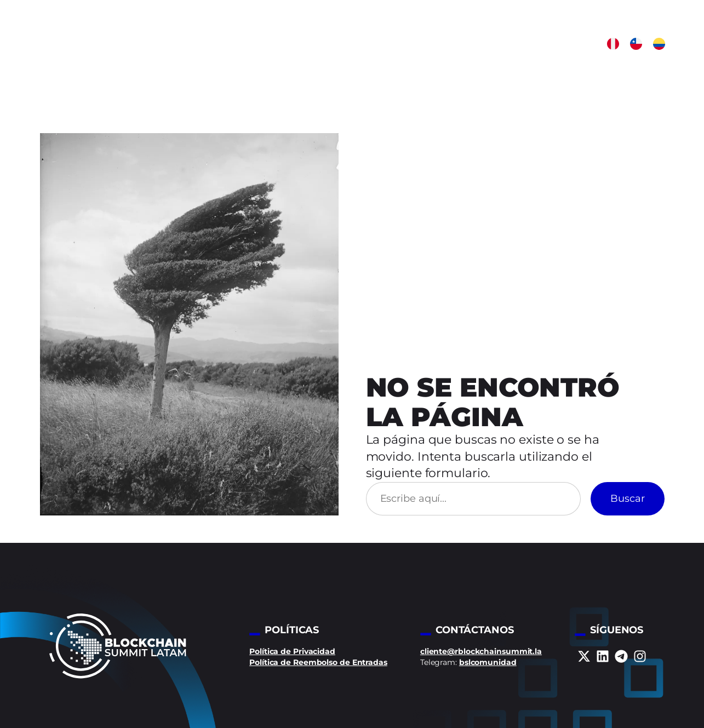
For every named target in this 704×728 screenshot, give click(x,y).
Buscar (628, 498)
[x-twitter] (584, 656)
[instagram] (640, 656)
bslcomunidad (488, 662)
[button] (613, 44)
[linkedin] (603, 656)
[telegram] (621, 656)
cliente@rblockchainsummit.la (481, 651)
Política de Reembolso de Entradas (318, 662)
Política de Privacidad (292, 651)
